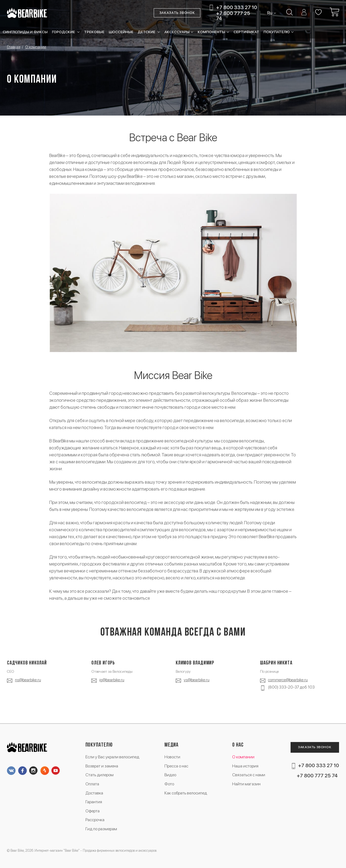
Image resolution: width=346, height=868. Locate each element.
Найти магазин (246, 784)
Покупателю (277, 32)
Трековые (94, 32)
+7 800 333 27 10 (237, 8)
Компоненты (211, 32)
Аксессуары (177, 32)
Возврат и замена (102, 766)
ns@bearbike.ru (28, 680)
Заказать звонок (177, 13)
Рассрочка (95, 820)
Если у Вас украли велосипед (112, 757)
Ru (270, 13)
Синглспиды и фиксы (25, 32)
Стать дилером (99, 775)
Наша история (245, 766)
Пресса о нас (176, 766)
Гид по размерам (101, 829)
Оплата (92, 784)
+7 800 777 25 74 (233, 16)
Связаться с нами (249, 775)
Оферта (93, 811)
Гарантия (94, 802)
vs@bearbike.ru (197, 680)
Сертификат (246, 32)
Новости (172, 757)
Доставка (94, 793)
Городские (64, 32)
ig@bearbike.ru (112, 680)
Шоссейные (121, 32)
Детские (147, 32)
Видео (170, 775)
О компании (243, 757)
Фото (169, 784)
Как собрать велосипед (186, 793)
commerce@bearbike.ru (288, 680)
